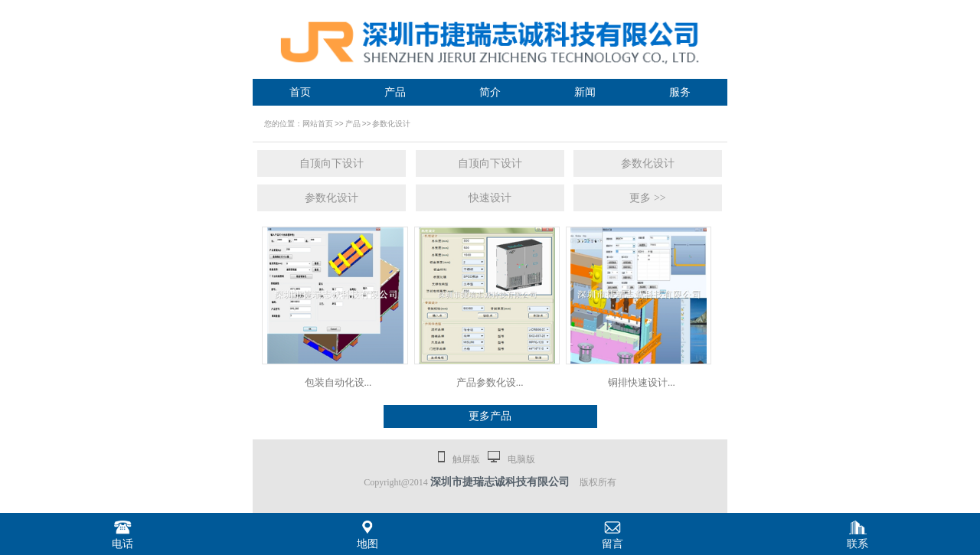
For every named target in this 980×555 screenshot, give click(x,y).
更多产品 (490, 416)
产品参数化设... (490, 382)
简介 (490, 92)
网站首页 (318, 124)
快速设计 (490, 198)
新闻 (585, 92)
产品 (395, 92)
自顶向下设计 (332, 163)
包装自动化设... (338, 382)
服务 (680, 92)
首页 (300, 92)
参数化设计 (391, 124)
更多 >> (647, 198)
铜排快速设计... (642, 382)
